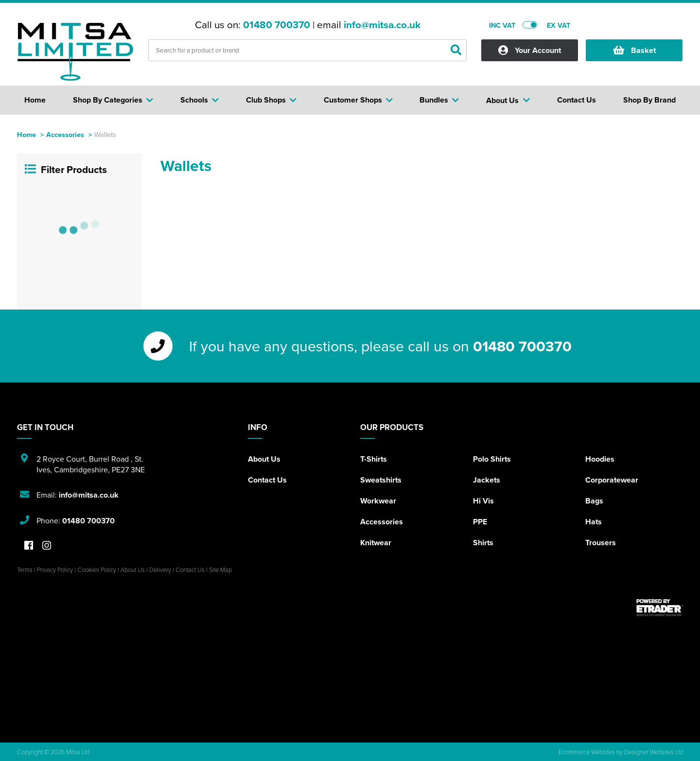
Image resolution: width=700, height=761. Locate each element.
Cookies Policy (97, 570)
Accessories (65, 134)
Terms (25, 570)
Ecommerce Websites (587, 752)
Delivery (160, 570)
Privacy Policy (55, 570)
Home (26, 134)
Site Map (220, 570)
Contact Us (267, 480)
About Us (264, 459)
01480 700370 (277, 25)
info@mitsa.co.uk (382, 25)
